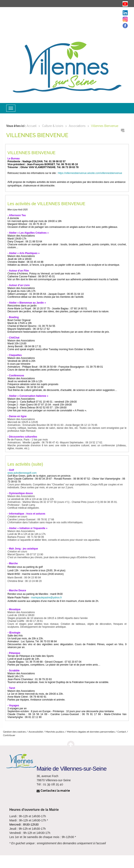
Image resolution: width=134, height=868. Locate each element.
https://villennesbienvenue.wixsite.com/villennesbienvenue (90, 173)
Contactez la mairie (53, 791)
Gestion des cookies (14, 732)
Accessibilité (36, 732)
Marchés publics (55, 732)
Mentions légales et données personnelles (91, 732)
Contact (122, 732)
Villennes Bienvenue (105, 126)
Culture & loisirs (53, 126)
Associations (77, 126)
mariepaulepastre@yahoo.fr (46, 598)
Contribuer (9, 735)
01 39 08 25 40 (53, 784)
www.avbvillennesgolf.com (22, 473)
